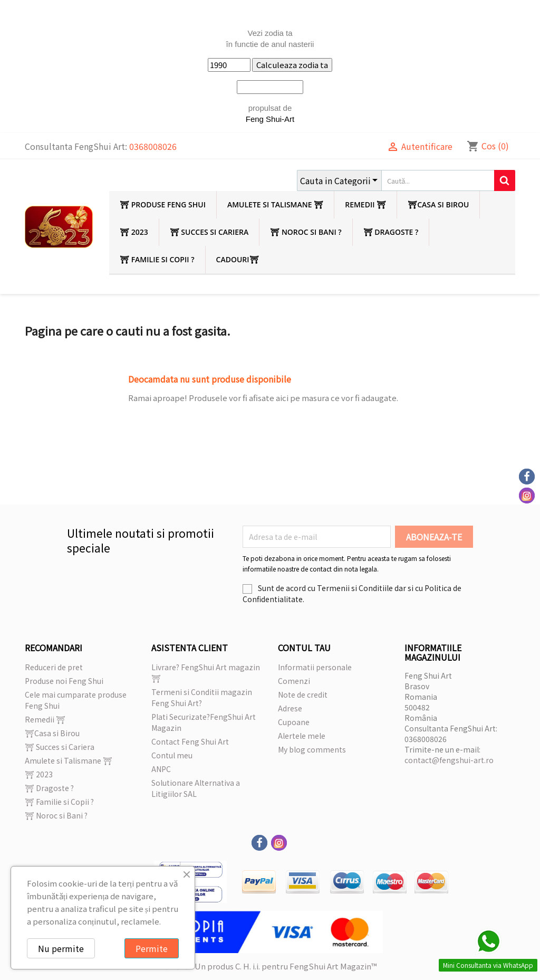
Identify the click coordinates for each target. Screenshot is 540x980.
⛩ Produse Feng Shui (163, 204)
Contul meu (172, 755)
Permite (152, 948)
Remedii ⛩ (365, 204)
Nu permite (61, 948)
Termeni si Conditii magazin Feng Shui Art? (202, 697)
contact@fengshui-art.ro (449, 760)
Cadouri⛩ (238, 259)
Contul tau (304, 648)
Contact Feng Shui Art (190, 741)
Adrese (290, 708)
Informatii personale (315, 667)
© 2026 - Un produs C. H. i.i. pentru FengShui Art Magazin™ (270, 966)
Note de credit (303, 694)
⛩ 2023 (134, 232)
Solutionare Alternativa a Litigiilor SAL (196, 788)
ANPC (161, 769)
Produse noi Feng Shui (64, 681)
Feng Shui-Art (270, 119)
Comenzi (294, 681)
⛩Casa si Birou (438, 204)
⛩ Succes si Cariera (209, 232)
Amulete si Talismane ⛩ (275, 204)
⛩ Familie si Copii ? (157, 259)
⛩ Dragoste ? (391, 232)
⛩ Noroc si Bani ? (306, 232)
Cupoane (294, 722)
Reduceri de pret (54, 667)
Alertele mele (302, 736)
